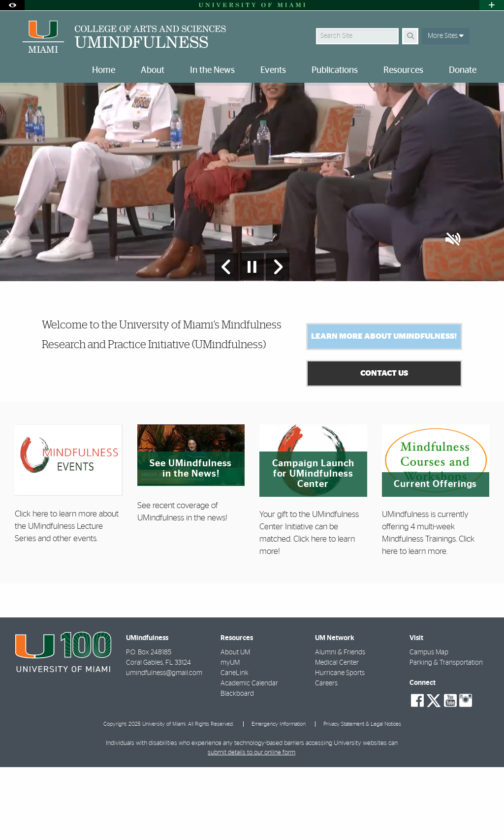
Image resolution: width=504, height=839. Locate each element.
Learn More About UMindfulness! (384, 408)
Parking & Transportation (446, 735)
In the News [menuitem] (212, 70)
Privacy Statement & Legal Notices (362, 796)
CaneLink (235, 745)
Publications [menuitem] (335, 70)
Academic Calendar (249, 755)
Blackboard (237, 766)
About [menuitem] (153, 70)
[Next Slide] (278, 339)
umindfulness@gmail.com (164, 745)
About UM (235, 724)
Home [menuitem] (104, 70)
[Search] (410, 36)
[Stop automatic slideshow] (252, 339)
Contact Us (384, 445)
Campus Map (429, 724)
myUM (230, 735)
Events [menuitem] (273, 70)
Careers (326, 755)
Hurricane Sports (340, 745)
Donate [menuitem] (463, 70)
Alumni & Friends (340, 724)
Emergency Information (279, 796)
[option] (252, 218)
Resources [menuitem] (403, 70)
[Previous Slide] (226, 339)
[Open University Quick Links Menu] (492, 5)
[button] (453, 312)
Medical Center (337, 735)
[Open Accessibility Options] (12, 5)
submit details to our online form (252, 824)
